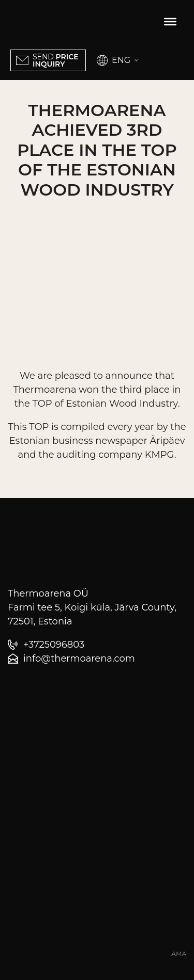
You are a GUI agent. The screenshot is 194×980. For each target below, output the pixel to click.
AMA (179, 954)
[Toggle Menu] (170, 22)
